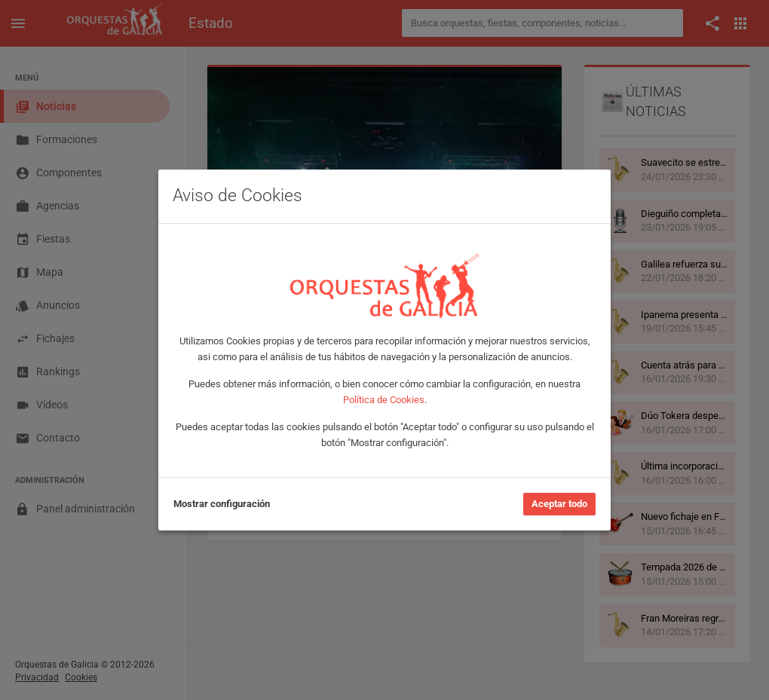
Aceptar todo (559, 504)
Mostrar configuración (222, 504)
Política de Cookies (384, 400)
